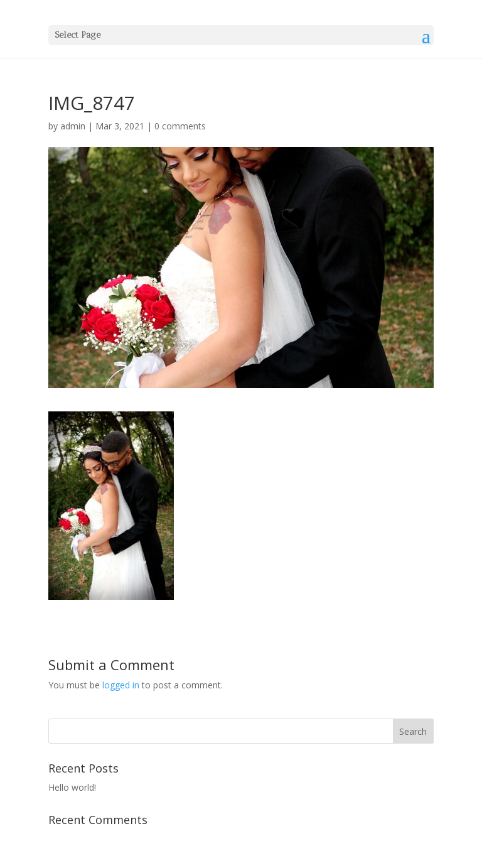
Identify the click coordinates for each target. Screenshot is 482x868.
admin (73, 126)
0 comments (180, 126)
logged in (121, 685)
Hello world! (72, 787)
